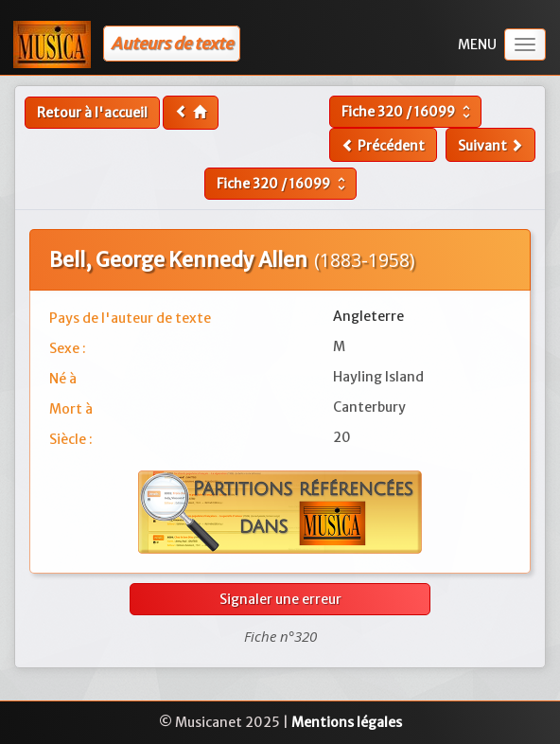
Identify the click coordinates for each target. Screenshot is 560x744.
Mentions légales (347, 722)
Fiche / (408, 112)
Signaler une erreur (280, 599)
